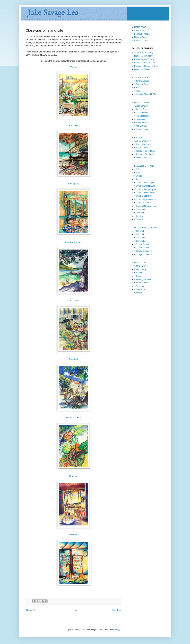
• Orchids (138, 176)
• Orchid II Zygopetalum (145, 186)
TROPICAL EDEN (142, 78)
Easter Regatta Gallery (144, 59)
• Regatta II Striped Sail (144, 151)
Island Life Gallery (142, 69)
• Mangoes (139, 91)
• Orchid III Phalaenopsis (145, 189)
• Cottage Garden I (142, 244)
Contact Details (141, 41)
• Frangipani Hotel (142, 116)
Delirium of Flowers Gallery (146, 66)
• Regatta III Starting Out (145, 154)
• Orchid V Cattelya (143, 196)
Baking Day (74, 184)
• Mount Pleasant (142, 123)
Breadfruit (74, 359)
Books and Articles (142, 34)
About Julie (139, 30)
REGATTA (139, 138)
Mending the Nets (74, 242)
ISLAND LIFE (140, 263)
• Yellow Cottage (141, 129)
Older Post (117, 610)
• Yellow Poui (140, 219)
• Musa (137, 173)
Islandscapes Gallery (143, 56)
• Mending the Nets (143, 279)
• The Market (140, 289)
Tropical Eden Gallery (144, 53)
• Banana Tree (140, 109)
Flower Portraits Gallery (144, 63)
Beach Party (74, 125)
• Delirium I (139, 231)
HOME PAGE (140, 27)
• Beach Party (140, 269)
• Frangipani (139, 209)
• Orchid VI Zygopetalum (145, 199)
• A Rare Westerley (142, 141)
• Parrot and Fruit (142, 283)
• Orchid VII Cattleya (143, 203)
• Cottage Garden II (143, 248)
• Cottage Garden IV (143, 254)
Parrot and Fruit (74, 418)
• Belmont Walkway (143, 144)
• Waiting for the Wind (144, 158)
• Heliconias (139, 88)
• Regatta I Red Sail (143, 148)
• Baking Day (140, 266)
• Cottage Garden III (143, 251)
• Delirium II (139, 234)
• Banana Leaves (142, 81)
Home (74, 610)
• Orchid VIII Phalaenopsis (146, 206)
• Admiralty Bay (141, 106)
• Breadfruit (139, 273)
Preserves (74, 534)
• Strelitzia (139, 179)
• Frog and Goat (141, 84)
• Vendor (138, 293)
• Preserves (139, 286)
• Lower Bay (139, 119)
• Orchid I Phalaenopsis (144, 183)
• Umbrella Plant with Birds (146, 94)
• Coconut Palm (141, 113)
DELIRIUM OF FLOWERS (146, 228)
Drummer (74, 476)
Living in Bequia (141, 37)
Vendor (74, 67)
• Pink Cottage (140, 126)
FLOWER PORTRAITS (144, 166)
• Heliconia (139, 169)
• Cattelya (138, 216)
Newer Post (31, 610)
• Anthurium (139, 213)
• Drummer (139, 276)
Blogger (118, 630)
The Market (74, 301)
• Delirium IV (140, 241)
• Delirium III (140, 238)
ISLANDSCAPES (142, 103)
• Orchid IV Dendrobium (145, 193)
